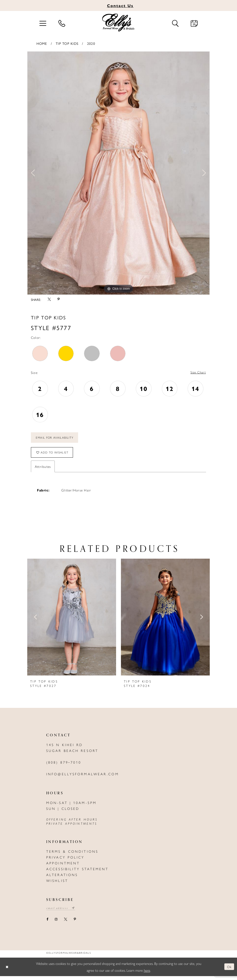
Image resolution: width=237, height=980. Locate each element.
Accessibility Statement (77, 872)
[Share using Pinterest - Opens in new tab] (58, 300)
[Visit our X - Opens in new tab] (65, 924)
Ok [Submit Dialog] (229, 971)
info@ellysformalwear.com (83, 777)
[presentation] (72, 620)
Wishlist (57, 884)
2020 (91, 43)
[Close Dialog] (7, 971)
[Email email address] (62, 912)
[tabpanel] (118, 173)
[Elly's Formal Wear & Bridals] (118, 23)
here (147, 974)
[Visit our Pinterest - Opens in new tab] (75, 924)
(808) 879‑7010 (64, 766)
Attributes (43, 470)
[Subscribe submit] (76, 912)
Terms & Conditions (72, 855)
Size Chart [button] (197, 373)
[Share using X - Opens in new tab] (49, 300)
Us (120, 5)
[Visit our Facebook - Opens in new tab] (47, 924)
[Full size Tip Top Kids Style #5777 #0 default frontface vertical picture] (118, 173)
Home (42, 43)
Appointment (63, 866)
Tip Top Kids (67, 43)
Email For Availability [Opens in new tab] (57, 439)
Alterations (62, 878)
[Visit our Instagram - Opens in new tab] (56, 924)
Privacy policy (65, 860)
